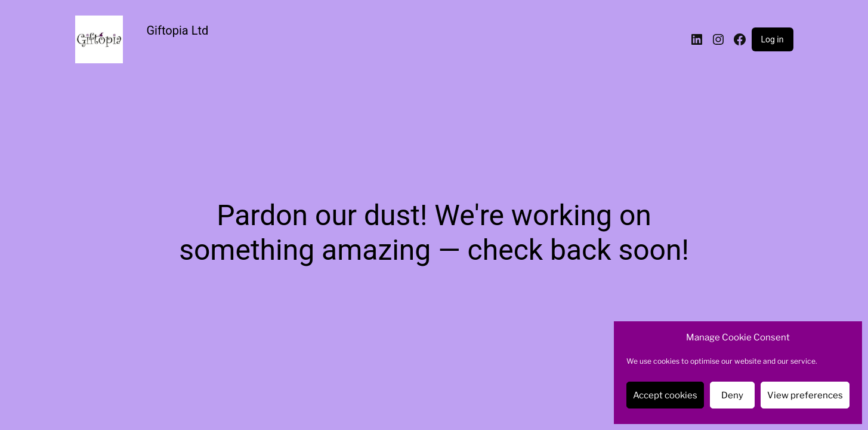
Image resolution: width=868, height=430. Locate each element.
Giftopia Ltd (178, 30)
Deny (732, 395)
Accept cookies (665, 395)
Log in (773, 39)
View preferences (805, 395)
